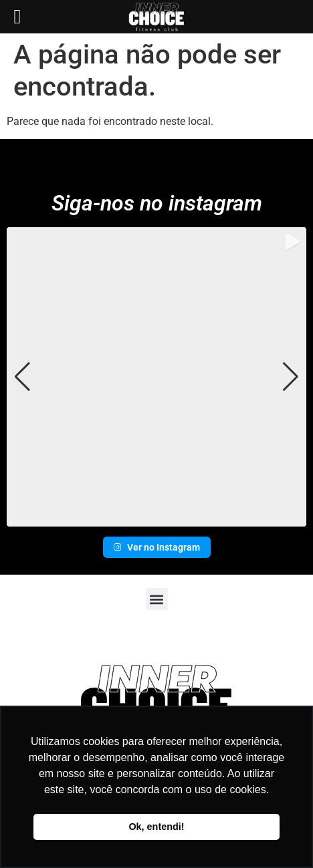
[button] (156, 517)
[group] (156, 377)
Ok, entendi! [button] (156, 827)
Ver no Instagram (157, 547)
